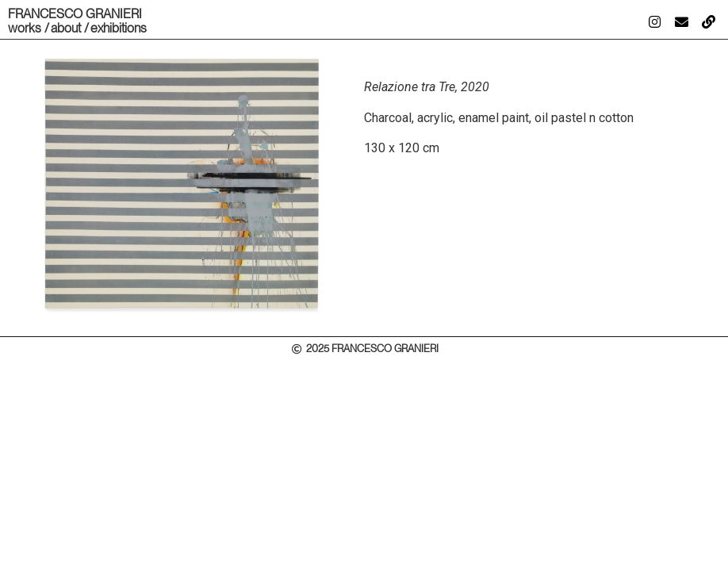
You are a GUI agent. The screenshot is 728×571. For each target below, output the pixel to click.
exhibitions (119, 28)
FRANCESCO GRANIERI (75, 14)
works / (29, 28)
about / (70, 28)
